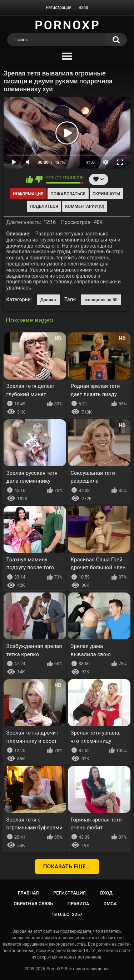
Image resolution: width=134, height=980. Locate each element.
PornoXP (55, 969)
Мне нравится (29, 179)
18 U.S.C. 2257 (67, 914)
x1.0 (91, 162)
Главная (28, 893)
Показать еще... (67, 867)
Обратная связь (33, 904)
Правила (78, 904)
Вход (83, 8)
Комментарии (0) (85, 206)
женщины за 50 (101, 300)
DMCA (110, 904)
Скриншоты (106, 194)
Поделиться (44, 206)
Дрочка (48, 300)
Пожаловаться (68, 194)
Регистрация (59, 8)
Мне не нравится (39, 179)
